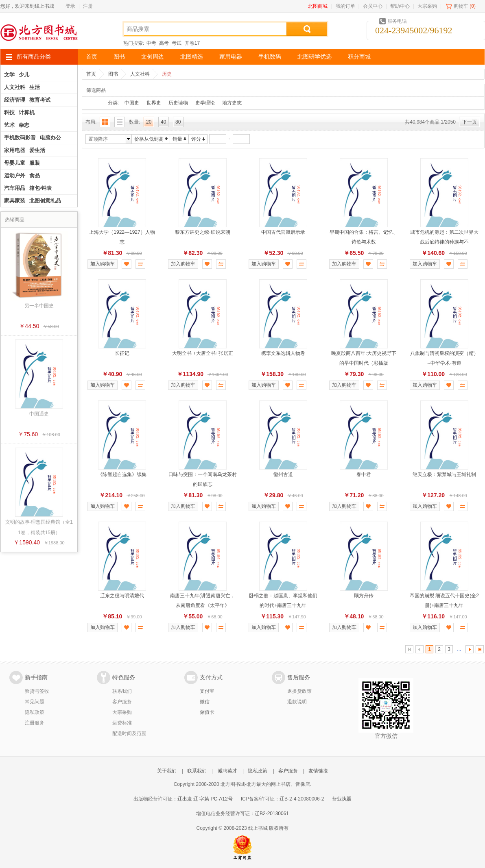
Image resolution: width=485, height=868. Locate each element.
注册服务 (35, 723)
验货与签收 (37, 691)
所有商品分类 (34, 57)
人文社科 (140, 74)
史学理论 (205, 103)
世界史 (154, 103)
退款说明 (297, 702)
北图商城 (318, 6)
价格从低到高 (149, 139)
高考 (164, 43)
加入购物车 (103, 264)
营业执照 (342, 799)
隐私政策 (35, 712)
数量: (134, 122)
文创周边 (153, 57)
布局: (91, 122)
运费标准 (122, 723)
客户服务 (122, 702)
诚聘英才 (227, 771)
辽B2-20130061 (272, 814)
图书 (119, 57)
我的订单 (345, 6)
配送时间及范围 (129, 733)
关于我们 (167, 771)
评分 (196, 139)
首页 (92, 57)
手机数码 (270, 57)
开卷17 (192, 43)
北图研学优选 (315, 57)
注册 (88, 6)
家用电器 (231, 57)
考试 (177, 43)
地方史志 (232, 103)
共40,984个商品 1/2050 (430, 122)
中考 (151, 43)
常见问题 (35, 702)
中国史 (132, 103)
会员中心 (373, 6)
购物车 (461, 6)
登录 (70, 6)
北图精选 (192, 57)
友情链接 (318, 771)
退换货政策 (299, 691)
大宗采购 (427, 6)
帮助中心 (400, 6)
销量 (177, 139)
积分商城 (359, 57)
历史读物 (178, 103)
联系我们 (122, 691)
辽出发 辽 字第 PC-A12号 (205, 799)
